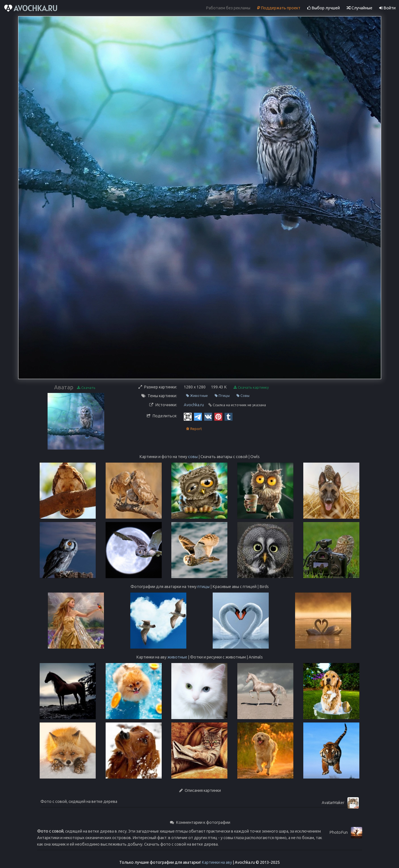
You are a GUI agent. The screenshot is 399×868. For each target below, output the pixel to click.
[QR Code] (188, 416)
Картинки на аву (217, 862)
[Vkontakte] (208, 416)
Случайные (359, 8)
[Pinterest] (218, 416)
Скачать (86, 388)
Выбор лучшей (324, 8)
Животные (197, 396)
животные (177, 657)
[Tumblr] (229, 416)
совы (193, 457)
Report (194, 429)
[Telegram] (198, 416)
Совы (243, 396)
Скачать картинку (251, 387)
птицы (203, 587)
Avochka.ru (194, 405)
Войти (387, 8)
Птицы (222, 396)
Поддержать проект (279, 8)
